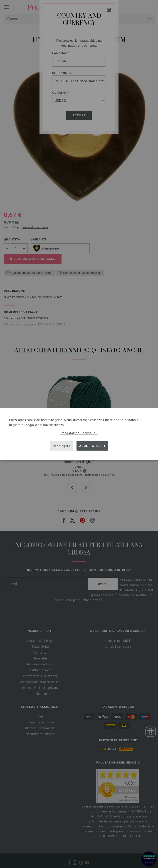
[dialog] (79, 434)
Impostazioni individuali (79, 433)
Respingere (62, 446)
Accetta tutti (92, 446)
